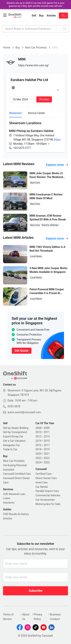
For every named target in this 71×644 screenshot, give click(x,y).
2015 (47, 441)
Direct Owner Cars (46, 478)
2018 (39, 449)
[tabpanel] (35, 135)
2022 (39, 458)
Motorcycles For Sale (48, 504)
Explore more (57, 165)
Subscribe (35, 591)
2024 (39, 462)
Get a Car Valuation (14, 441)
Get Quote (22, 351)
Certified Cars (44, 474)
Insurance (9, 503)
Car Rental (42, 487)
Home (7, 48)
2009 (47, 428)
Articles (8, 518)
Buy (18, 48)
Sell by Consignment (15, 432)
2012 (39, 436)
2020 (39, 454)
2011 (47, 432)
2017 (47, 445)
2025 (47, 462)
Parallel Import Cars (47, 491)
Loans (7, 498)
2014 (39, 441)
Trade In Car (10, 449)
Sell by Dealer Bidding (16, 428)
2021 (47, 454)
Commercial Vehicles (48, 495)
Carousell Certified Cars (17, 474)
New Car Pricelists (36, 48)
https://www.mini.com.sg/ (34, 65)
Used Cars (42, 482)
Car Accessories (45, 500)
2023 (47, 458)
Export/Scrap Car (13, 436)
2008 (39, 428)
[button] (35, 144)
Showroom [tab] (15, 113)
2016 (39, 445)
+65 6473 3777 (22, 148)
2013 (47, 436)
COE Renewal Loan (14, 494)
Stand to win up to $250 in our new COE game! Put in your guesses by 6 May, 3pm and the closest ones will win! (36, 5)
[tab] (35, 90)
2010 (39, 432)
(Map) (57, 140)
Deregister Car (11, 445)
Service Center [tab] (36, 113)
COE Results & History (16, 514)
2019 (47, 449)
